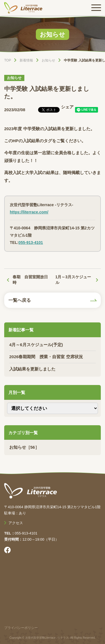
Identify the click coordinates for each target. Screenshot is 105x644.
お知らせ (14, 78)
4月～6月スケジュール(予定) (36, 345)
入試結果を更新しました (32, 369)
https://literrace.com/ (29, 212)
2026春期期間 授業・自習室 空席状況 (46, 357)
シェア (67, 107)
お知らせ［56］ (24, 447)
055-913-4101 (31, 243)
